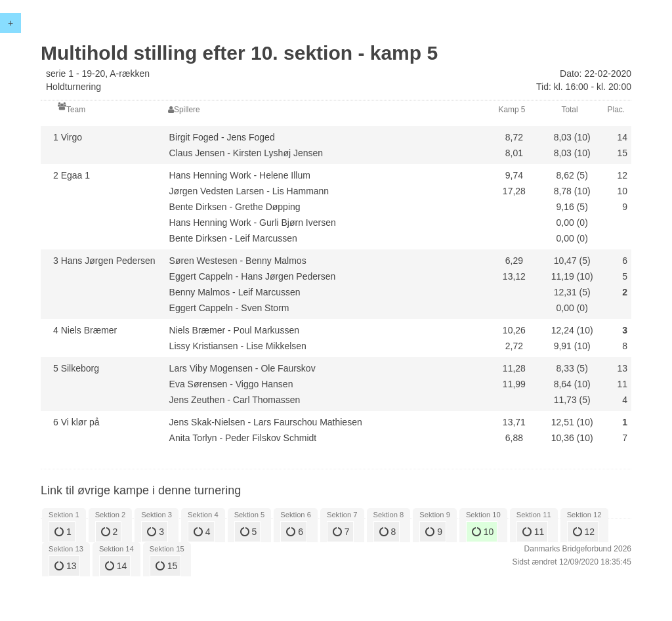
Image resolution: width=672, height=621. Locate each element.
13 (65, 566)
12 (584, 532)
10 (483, 532)
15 (166, 566)
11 (533, 532)
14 (116, 566)
